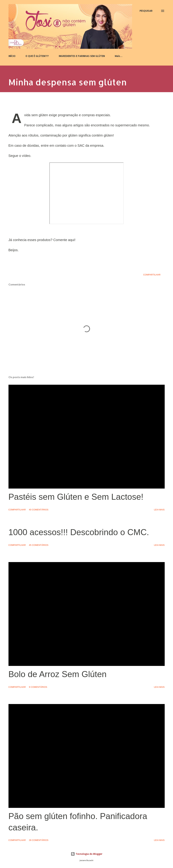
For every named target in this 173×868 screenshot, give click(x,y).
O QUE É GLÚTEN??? (37, 56)
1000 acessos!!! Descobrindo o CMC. (79, 532)
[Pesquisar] (146, 11)
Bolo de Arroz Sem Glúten (58, 674)
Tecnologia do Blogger (87, 854)
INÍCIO (12, 56)
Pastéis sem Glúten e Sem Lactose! (76, 497)
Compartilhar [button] (152, 275)
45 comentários (39, 545)
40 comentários (39, 510)
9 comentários (38, 687)
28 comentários (39, 840)
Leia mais (159, 510)
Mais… (119, 56)
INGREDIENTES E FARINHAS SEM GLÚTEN (82, 56)
